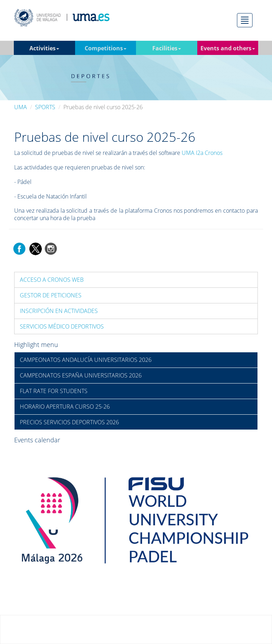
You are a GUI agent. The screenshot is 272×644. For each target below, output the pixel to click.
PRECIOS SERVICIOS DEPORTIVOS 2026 (69, 422)
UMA (21, 107)
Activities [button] (44, 48)
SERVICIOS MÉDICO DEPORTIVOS (62, 326)
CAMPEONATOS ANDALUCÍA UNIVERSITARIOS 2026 (86, 360)
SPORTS (45, 107)
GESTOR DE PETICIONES (51, 295)
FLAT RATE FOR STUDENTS (54, 391)
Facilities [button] (167, 48)
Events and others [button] (228, 48)
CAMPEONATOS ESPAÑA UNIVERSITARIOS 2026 (81, 375)
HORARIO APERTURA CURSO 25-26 (65, 407)
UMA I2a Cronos (202, 153)
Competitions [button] (106, 48)
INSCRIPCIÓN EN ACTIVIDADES (59, 311)
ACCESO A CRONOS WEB (52, 280)
